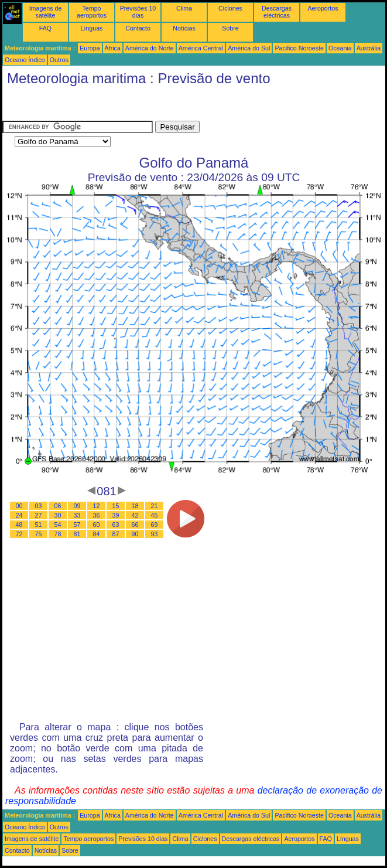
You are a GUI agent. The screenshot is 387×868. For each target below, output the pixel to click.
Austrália (369, 48)
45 (155, 515)
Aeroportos (323, 8)
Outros (59, 60)
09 (77, 506)
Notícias (184, 28)
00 (19, 506)
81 (77, 534)
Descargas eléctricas (277, 12)
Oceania (340, 48)
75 (39, 534)
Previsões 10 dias (138, 12)
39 (116, 515)
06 (58, 506)
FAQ (45, 28)
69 (155, 525)
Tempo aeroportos (92, 12)
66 (135, 525)
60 (97, 525)
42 (135, 515)
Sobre (230, 28)
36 (97, 515)
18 (135, 506)
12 (97, 506)
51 (39, 525)
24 (19, 515)
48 (19, 525)
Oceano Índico (25, 60)
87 (116, 534)
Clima (184, 8)
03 (39, 506)
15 (116, 506)
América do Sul (249, 48)
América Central (201, 48)
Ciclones (230, 8)
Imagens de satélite (46, 12)
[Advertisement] (96, 106)
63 (116, 525)
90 (135, 534)
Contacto (138, 28)
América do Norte (150, 48)
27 (39, 515)
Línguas (92, 28)
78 (58, 534)
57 (77, 525)
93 (155, 534)
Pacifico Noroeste (299, 48)
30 (58, 515)
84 (97, 534)
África (113, 48)
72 (19, 534)
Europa (90, 48)
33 (77, 515)
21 (155, 506)
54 (58, 525)
